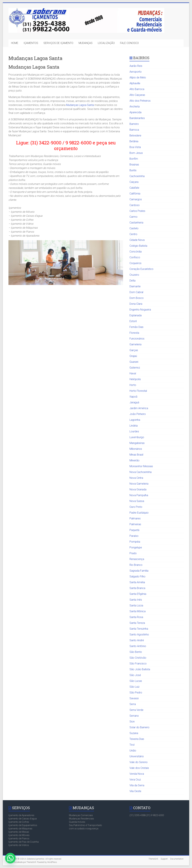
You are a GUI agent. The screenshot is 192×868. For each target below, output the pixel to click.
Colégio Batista (138, 246)
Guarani (134, 362)
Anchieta (135, 107)
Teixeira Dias (137, 739)
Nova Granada (138, 489)
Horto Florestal (138, 391)
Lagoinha (135, 420)
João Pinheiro (138, 414)
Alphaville (135, 83)
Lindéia (134, 426)
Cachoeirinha (137, 176)
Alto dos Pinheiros (140, 101)
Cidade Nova (137, 240)
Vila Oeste (135, 791)
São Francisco (138, 664)
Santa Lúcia (136, 605)
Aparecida (135, 112)
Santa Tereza (137, 623)
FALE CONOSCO (129, 43)
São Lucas (136, 681)
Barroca (134, 130)
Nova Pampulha (139, 495)
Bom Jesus (136, 153)
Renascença (137, 559)
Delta (132, 281)
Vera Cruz (135, 780)
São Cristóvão (138, 658)
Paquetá (134, 530)
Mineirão (134, 460)
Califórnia (135, 194)
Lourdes (134, 431)
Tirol (132, 745)
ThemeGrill (153, 859)
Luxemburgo (137, 437)
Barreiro (134, 124)
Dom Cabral (136, 292)
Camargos (136, 199)
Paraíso (134, 536)
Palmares (135, 518)
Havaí (133, 373)
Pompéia (135, 542)
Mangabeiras (137, 443)
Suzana (134, 733)
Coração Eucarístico (141, 269)
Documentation (177, 859)
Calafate (134, 188)
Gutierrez (135, 368)
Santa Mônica (138, 611)
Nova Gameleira (139, 484)
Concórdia (136, 252)
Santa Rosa (136, 617)
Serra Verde (136, 710)
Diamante (135, 286)
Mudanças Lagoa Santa (80, 105)
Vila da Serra (137, 785)
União (133, 751)
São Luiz (134, 687)
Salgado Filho (137, 576)
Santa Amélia (137, 582)
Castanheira (136, 223)
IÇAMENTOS (31, 43)
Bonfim (134, 159)
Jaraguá (134, 402)
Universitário (137, 756)
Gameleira (135, 344)
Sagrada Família (139, 571)
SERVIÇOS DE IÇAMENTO (58, 43)
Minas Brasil (136, 455)
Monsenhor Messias (141, 466)
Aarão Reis (136, 66)
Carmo (133, 217)
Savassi (134, 698)
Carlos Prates (137, 211)
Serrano (134, 716)
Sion (132, 722)
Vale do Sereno (139, 762)
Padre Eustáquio (139, 513)
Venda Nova (137, 774)
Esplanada (136, 315)
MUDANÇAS (86, 43)
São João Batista (140, 669)
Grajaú (133, 356)
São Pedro (136, 693)
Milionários (136, 449)
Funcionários (137, 339)
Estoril (133, 321)
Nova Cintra (136, 478)
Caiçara (134, 182)
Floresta (134, 333)
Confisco (135, 257)
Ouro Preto (136, 507)
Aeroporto (136, 72)
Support (164, 859)
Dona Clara (136, 304)
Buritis (133, 170)
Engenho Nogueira (140, 310)
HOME (15, 43)
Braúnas (134, 165)
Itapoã (133, 397)
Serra (133, 704)
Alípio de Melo (138, 77)
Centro (133, 234)
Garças (134, 350)
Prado (133, 553)
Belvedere (135, 136)
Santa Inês (136, 600)
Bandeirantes (137, 118)
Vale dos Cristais (139, 768)
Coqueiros (135, 263)
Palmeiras (135, 524)
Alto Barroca (137, 89)
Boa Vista (135, 147)
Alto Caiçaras (137, 95)
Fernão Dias (136, 327)
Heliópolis (135, 379)
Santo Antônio (138, 646)
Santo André (137, 640)
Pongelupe (136, 547)
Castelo (134, 228)
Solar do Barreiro (139, 727)
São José (135, 675)
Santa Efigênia (138, 594)
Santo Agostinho (139, 635)
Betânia (134, 141)
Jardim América (139, 408)
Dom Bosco (137, 298)
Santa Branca (137, 588)
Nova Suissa (137, 501)
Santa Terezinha (139, 629)
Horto (133, 385)
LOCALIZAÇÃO (106, 43)
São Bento (136, 652)
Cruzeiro (134, 275)
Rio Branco (136, 565)
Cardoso (135, 205)
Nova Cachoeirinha (141, 472)
